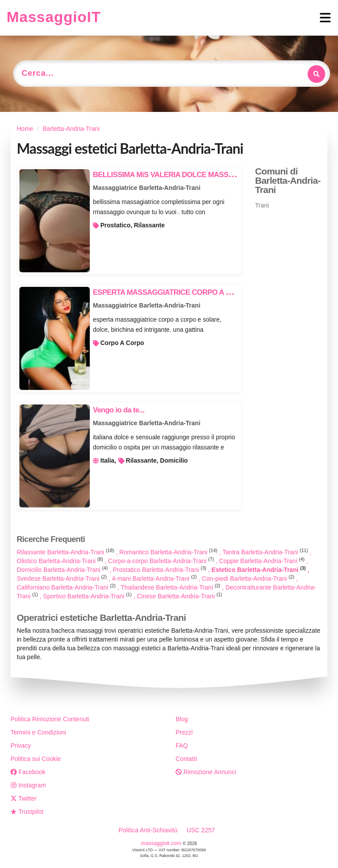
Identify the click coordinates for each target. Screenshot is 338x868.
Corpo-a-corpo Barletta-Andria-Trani (162, 561)
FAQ (182, 746)
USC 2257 (201, 830)
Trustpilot (27, 812)
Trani (262, 205)
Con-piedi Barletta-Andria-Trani (249, 579)
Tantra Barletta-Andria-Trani (266, 552)
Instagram (28, 785)
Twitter (24, 798)
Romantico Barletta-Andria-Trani (169, 552)
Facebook (28, 772)
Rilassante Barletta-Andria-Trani (66, 552)
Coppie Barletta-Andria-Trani (263, 561)
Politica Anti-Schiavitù (148, 830)
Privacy (21, 746)
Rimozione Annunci (206, 772)
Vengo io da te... (119, 410)
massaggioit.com (162, 843)
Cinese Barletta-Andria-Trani (180, 596)
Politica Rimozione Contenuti (50, 719)
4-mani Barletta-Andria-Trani (155, 579)
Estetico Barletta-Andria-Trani (259, 570)
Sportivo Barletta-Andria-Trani (88, 596)
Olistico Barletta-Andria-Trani (61, 561)
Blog (182, 719)
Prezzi (184, 732)
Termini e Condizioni (38, 732)
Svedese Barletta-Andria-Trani (62, 579)
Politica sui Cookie (36, 759)
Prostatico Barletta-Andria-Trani (161, 570)
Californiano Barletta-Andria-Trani (67, 587)
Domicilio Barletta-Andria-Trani (63, 570)
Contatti (186, 759)
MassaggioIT (54, 17)
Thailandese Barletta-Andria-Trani (171, 587)
